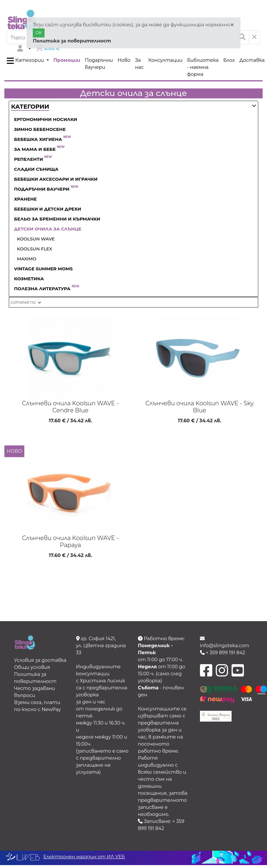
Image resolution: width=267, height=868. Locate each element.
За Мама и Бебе (39, 149)
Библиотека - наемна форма (203, 67)
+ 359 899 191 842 (223, 653)
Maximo (27, 259)
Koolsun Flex (35, 249)
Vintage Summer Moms (43, 269)
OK (39, 33)
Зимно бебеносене (40, 129)
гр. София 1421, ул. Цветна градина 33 (101, 646)
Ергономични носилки (46, 119)
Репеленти (33, 159)
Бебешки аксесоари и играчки (56, 179)
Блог (229, 60)
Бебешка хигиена (42, 139)
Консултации (165, 60)
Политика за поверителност (72, 41)
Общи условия (32, 667)
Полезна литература (47, 289)
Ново (124, 60)
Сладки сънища (36, 169)
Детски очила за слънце (48, 229)
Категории (26, 61)
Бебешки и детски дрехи (48, 209)
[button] (30, 107)
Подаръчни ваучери (99, 64)
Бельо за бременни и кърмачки (57, 219)
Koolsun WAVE (36, 239)
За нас (139, 64)
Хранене (25, 199)
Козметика (29, 279)
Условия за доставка (40, 660)
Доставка (252, 60)
